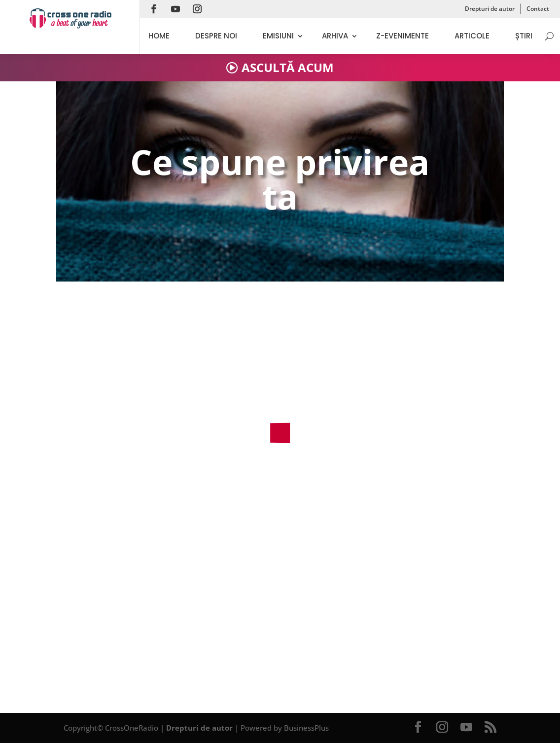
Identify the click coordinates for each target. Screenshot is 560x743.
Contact (538, 9)
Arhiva (335, 36)
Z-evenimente (402, 36)
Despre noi (216, 36)
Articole (472, 36)
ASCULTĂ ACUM (288, 67)
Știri (524, 36)
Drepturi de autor (490, 9)
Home (159, 36)
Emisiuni (278, 36)
